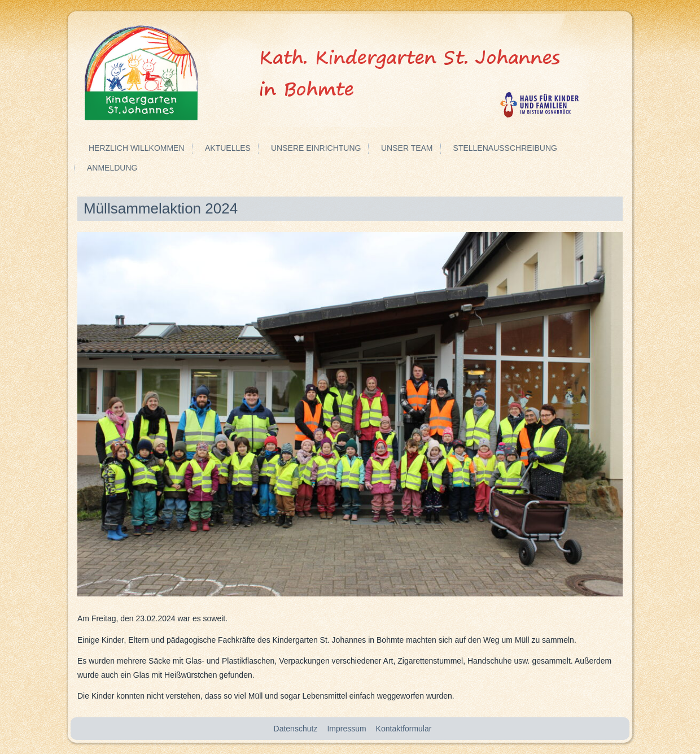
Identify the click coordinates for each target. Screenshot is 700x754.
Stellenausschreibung (505, 148)
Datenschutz (296, 729)
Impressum (346, 729)
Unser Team (407, 148)
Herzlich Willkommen (137, 148)
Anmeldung (112, 168)
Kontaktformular (404, 729)
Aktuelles (228, 148)
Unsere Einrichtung (316, 148)
